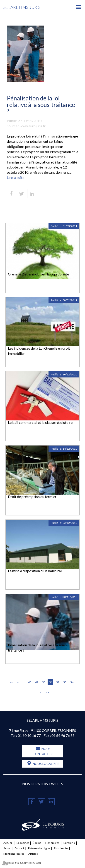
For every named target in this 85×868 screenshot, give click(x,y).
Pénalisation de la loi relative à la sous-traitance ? (37, 647)
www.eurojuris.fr (33, 126)
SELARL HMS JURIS (22, 7)
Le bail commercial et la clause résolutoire (40, 422)
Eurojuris (69, 843)
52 (58, 682)
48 (30, 682)
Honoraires (52, 843)
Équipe (37, 843)
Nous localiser (46, 764)
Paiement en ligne (39, 848)
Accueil (8, 843)
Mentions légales (14, 854)
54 (72, 682)
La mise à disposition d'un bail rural (35, 571)
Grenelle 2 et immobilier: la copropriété (38, 274)
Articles (33, 854)
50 (44, 682)
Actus (7, 848)
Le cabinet (23, 843)
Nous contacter (43, 751)
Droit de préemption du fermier (32, 497)
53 (65, 682)
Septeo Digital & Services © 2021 (22, 863)
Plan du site (61, 848)
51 (51, 682)
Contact (19, 848)
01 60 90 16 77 (29, 735)
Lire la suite (16, 177)
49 (37, 682)
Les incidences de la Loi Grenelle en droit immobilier (39, 351)
